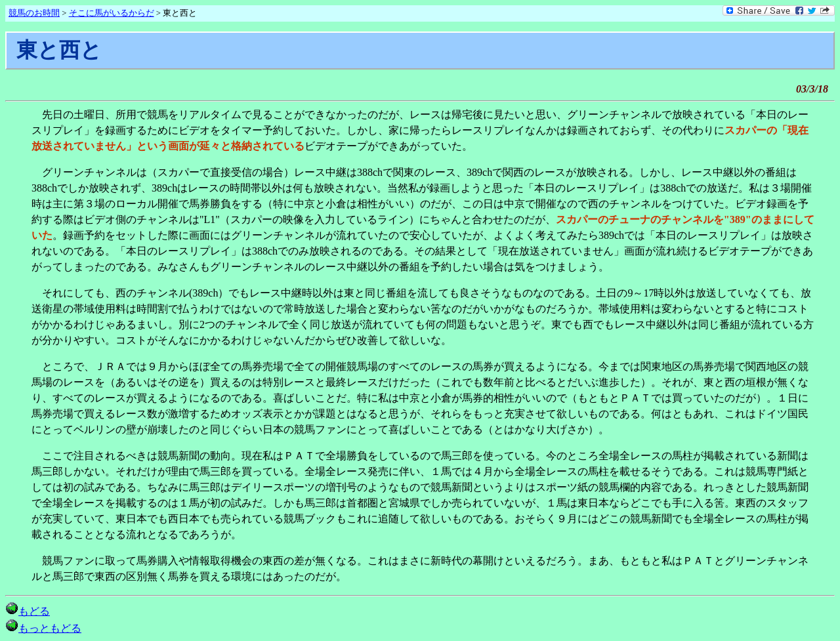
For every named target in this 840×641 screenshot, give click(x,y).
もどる (28, 611)
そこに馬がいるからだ (112, 13)
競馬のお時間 (34, 13)
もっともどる (43, 628)
